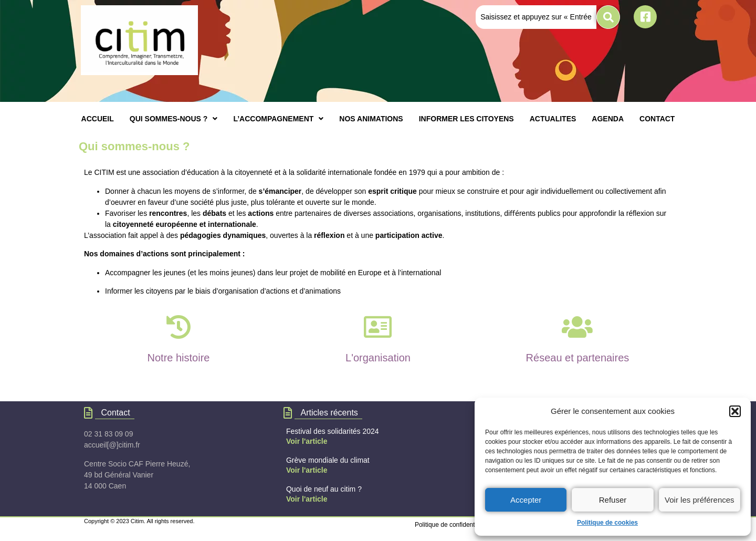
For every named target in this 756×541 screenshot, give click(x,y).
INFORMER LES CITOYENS (466, 119)
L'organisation (378, 358)
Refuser (613, 500)
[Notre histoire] (178, 327)
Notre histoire (179, 358)
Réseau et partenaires (578, 358)
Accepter (526, 500)
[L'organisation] (378, 327)
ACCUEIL (98, 119)
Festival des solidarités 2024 (333, 431)
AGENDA (608, 119)
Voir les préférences (700, 500)
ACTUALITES (553, 119)
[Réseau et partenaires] (577, 327)
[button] (735, 411)
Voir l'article (307, 441)
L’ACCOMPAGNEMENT (278, 119)
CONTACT (657, 119)
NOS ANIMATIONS (371, 119)
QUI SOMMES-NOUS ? (174, 119)
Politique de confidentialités (453, 525)
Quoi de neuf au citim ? (324, 489)
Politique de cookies (607, 523)
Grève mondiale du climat (328, 460)
